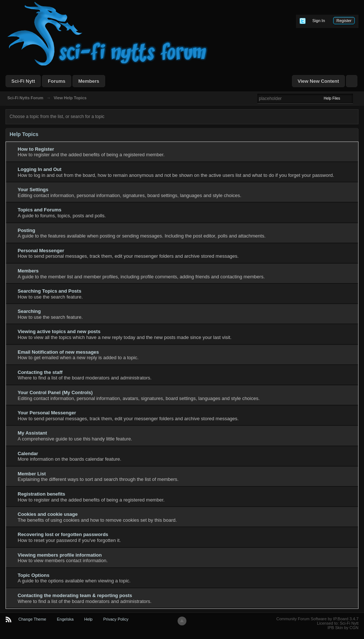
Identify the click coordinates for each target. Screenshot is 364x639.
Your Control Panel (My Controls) (55, 392)
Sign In (319, 21)
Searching (29, 311)
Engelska (65, 619)
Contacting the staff (40, 372)
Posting (26, 230)
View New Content (318, 81)
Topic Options (33, 575)
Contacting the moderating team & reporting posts (75, 595)
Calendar (28, 454)
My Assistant (32, 433)
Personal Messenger (41, 251)
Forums (57, 81)
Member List (32, 474)
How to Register (36, 149)
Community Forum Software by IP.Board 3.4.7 (317, 619)
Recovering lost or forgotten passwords (63, 534)
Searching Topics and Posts (49, 291)
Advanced (357, 98)
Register (344, 21)
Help (88, 619)
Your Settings (33, 190)
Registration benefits (41, 494)
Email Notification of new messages (58, 352)
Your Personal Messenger (47, 413)
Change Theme (32, 619)
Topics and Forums (40, 210)
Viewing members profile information (60, 555)
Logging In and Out (40, 169)
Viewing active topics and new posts (59, 331)
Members (89, 81)
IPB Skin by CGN (343, 628)
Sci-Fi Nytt (23, 81)
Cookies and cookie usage (48, 514)
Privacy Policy (116, 619)
